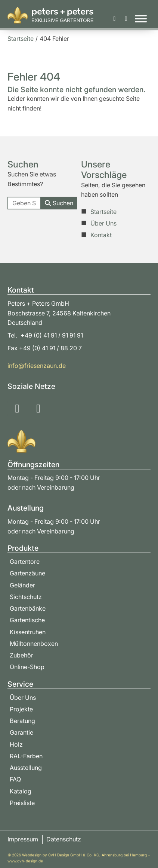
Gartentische (27, 620)
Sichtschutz (26, 597)
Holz (16, 744)
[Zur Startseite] (50, 15)
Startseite (103, 212)
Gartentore (25, 562)
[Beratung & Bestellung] (126, 19)
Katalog (21, 791)
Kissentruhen (28, 632)
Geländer (22, 585)
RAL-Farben (26, 756)
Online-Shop (27, 667)
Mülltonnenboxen (34, 644)
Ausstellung (26, 768)
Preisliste (22, 803)
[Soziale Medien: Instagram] (17, 409)
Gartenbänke (28, 608)
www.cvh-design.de (25, 861)
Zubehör (21, 655)
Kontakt (101, 235)
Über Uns (103, 223)
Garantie (21, 732)
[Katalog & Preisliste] (115, 19)
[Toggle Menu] (141, 19)
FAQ (15, 779)
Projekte (21, 709)
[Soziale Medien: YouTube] (38, 409)
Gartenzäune (27, 573)
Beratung (22, 721)
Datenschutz (64, 839)
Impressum (23, 839)
